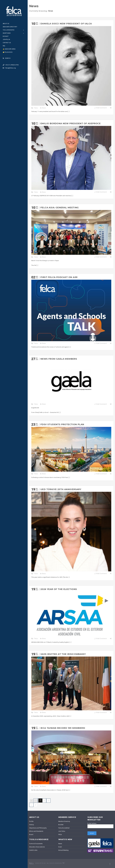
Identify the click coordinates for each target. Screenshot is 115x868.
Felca (36, 108)
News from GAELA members (59, 359)
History (32, 825)
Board (31, 834)
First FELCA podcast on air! (59, 277)
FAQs (60, 834)
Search (7, 58)
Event (60, 847)
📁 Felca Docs (8, 52)
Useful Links (33, 850)
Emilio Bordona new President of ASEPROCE (70, 123)
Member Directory (64, 821)
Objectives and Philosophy (38, 828)
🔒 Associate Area (9, 49)
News (44, 108)
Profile (31, 821)
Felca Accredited (64, 828)
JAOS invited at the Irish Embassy (63, 654)
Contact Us (7, 43)
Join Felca (6, 39)
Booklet (6, 36)
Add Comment (101, 108)
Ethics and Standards (36, 831)
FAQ (4, 46)
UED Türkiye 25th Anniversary (61, 489)
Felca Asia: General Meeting (60, 208)
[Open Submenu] (24, 30)
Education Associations (37, 847)
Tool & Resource (9, 30)
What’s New (7, 33)
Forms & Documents (36, 844)
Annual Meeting (63, 850)
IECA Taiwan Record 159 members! (63, 728)
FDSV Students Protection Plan (62, 424)
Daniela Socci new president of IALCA (66, 24)
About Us (6, 24)
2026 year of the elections (59, 589)
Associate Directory (10, 27)
